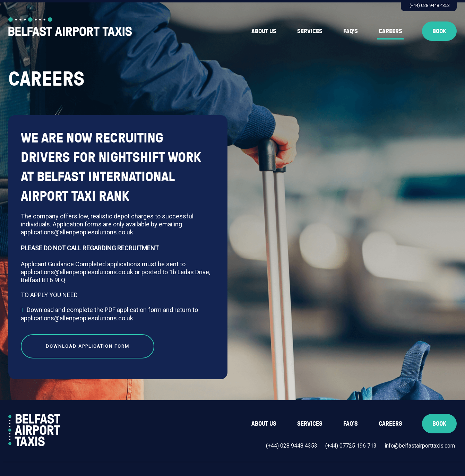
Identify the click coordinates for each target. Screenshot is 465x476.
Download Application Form (88, 346)
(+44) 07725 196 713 (351, 446)
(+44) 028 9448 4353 (430, 5)
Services (310, 31)
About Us (264, 31)
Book (439, 31)
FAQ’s (351, 31)
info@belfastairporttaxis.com (420, 446)
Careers (390, 31)
